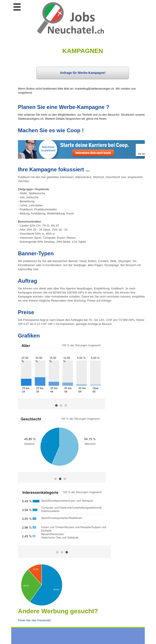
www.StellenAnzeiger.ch (70, 18)
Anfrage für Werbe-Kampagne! (83, 73)
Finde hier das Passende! (34, 620)
